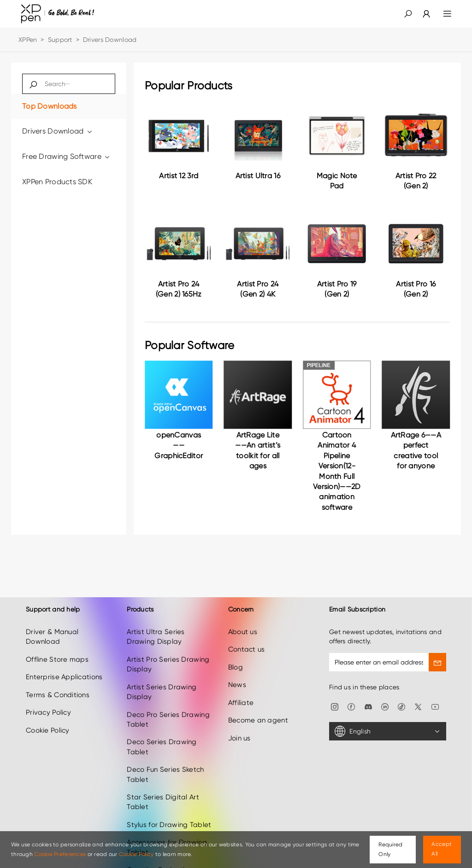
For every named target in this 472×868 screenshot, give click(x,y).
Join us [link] (239, 729)
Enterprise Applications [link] (64, 668)
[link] (421, 14)
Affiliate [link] (241, 693)
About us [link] (243, 623)
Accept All (442, 849)
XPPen (28, 40)
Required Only (390, 849)
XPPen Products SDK (57, 182)
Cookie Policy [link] (48, 721)
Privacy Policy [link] (48, 704)
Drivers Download (58, 131)
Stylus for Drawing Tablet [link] (169, 816)
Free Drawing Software (66, 156)
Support (60, 40)
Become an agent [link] (258, 711)
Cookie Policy (136, 854)
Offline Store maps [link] (57, 651)
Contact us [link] (247, 641)
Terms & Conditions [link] (58, 686)
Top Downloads (50, 106)
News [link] (237, 676)
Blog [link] (236, 658)
